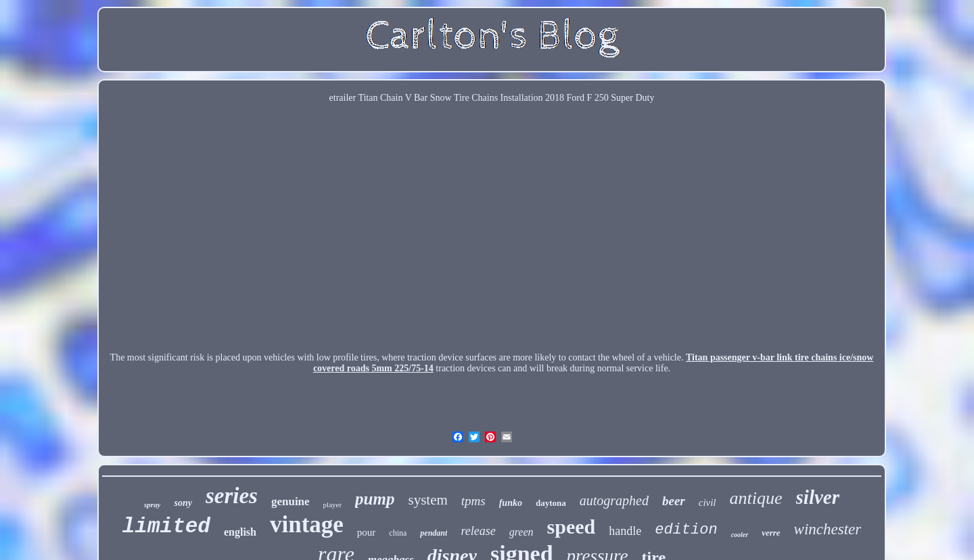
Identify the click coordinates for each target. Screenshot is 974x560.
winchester (828, 529)
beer (674, 501)
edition (686, 530)
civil (708, 503)
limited (166, 527)
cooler (740, 535)
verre (771, 533)
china (398, 533)
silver (818, 497)
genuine (291, 501)
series (232, 496)
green (521, 532)
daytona (551, 503)
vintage (307, 524)
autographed (614, 500)
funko (511, 503)
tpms (473, 501)
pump (375, 499)
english (240, 532)
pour (367, 532)
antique (756, 498)
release (478, 531)
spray (152, 505)
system (427, 500)
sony (183, 503)
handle (625, 531)
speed (572, 527)
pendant (434, 533)
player (332, 505)
